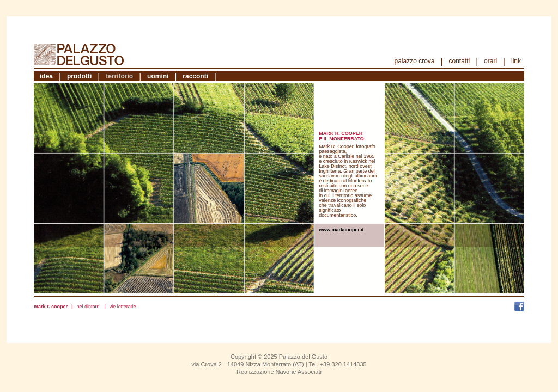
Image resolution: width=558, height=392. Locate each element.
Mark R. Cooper (51, 307)
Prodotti (79, 76)
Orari (490, 61)
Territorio (119, 76)
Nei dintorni (88, 307)
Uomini (158, 76)
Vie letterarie (123, 307)
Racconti (195, 76)
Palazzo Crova (415, 61)
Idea (46, 76)
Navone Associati (299, 372)
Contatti (459, 61)
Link (516, 61)
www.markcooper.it (341, 230)
